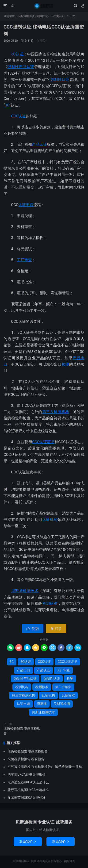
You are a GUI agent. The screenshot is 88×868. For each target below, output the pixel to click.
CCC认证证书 (43, 442)
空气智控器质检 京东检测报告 (29, 767)
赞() (41, 41)
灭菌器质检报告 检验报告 (26, 759)
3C (7, 105)
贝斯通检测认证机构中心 (44, 6)
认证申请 (26, 205)
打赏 (56, 628)
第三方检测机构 (56, 412)
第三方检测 (63, 687)
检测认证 (59, 16)
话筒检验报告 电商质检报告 (22, 731)
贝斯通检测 (62, 704)
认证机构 (50, 520)
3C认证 (17, 54)
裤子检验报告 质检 (68, 767)
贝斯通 (42, 704)
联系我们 (28, 842)
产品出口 (23, 670)
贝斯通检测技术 (25, 591)
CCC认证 (18, 116)
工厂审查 (24, 260)
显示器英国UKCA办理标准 (27, 798)
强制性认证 (60, 80)
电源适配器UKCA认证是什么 (28, 782)
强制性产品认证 (21, 67)
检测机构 (22, 687)
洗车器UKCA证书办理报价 (27, 774)
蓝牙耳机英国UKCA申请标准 (28, 790)
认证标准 (68, 695)
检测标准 (50, 604)
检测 (66, 364)
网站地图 (70, 861)
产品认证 (39, 144)
